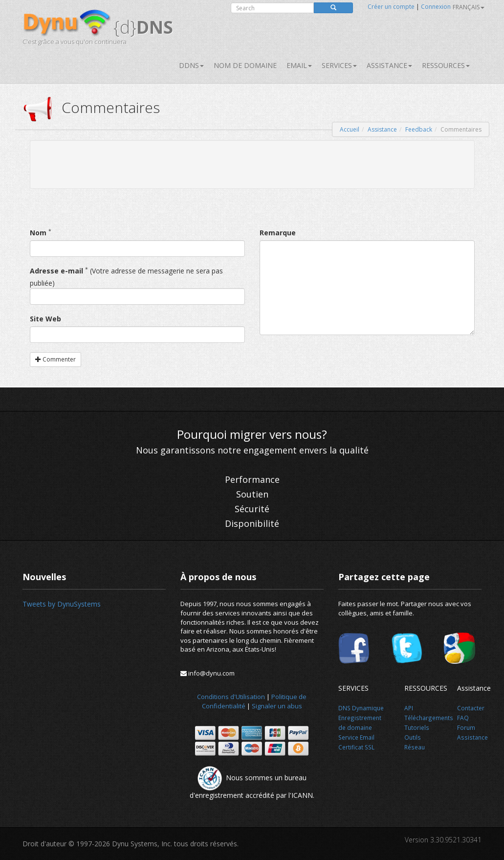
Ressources (446, 65)
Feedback (419, 129)
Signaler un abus (277, 706)
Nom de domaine (245, 65)
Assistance (389, 65)
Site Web (45, 319)
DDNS (191, 65)
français (469, 7)
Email (299, 65)
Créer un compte (391, 7)
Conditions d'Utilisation (231, 697)
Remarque (278, 233)
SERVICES (339, 65)
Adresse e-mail (56, 271)
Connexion (436, 7)
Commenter (55, 359)
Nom (38, 233)
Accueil (350, 129)
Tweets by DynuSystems (62, 604)
